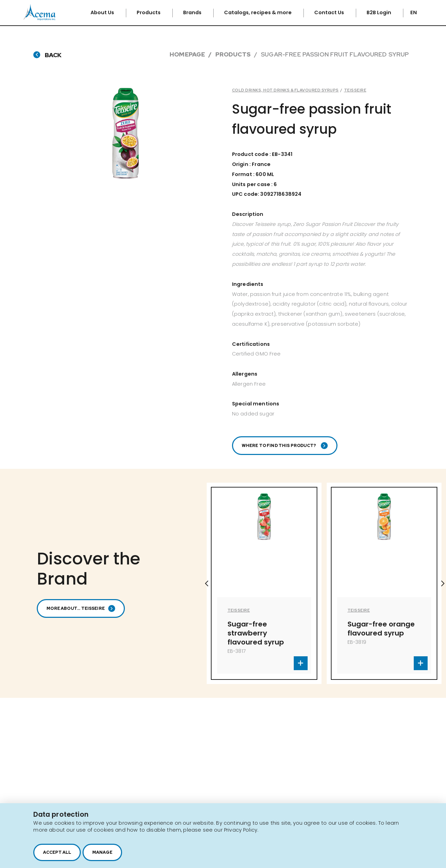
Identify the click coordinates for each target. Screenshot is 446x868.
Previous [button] (207, 588)
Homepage (187, 54)
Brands (193, 12)
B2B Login (379, 12)
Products (149, 12)
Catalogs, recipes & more (258, 12)
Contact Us (330, 12)
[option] (264, 588)
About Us (103, 12)
